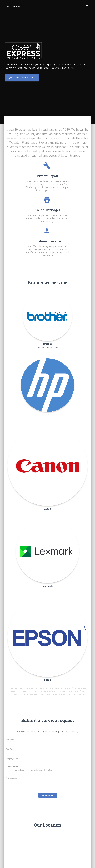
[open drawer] (87, 6)
